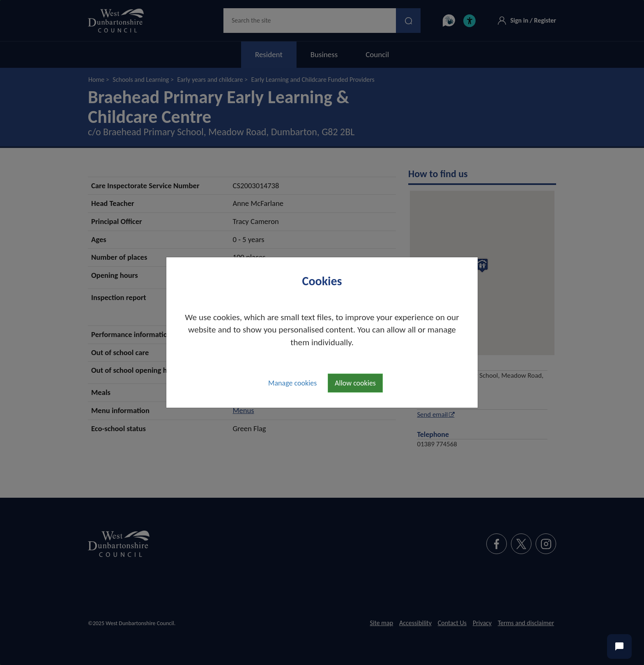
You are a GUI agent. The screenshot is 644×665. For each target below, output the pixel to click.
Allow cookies (355, 383)
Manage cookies (292, 383)
